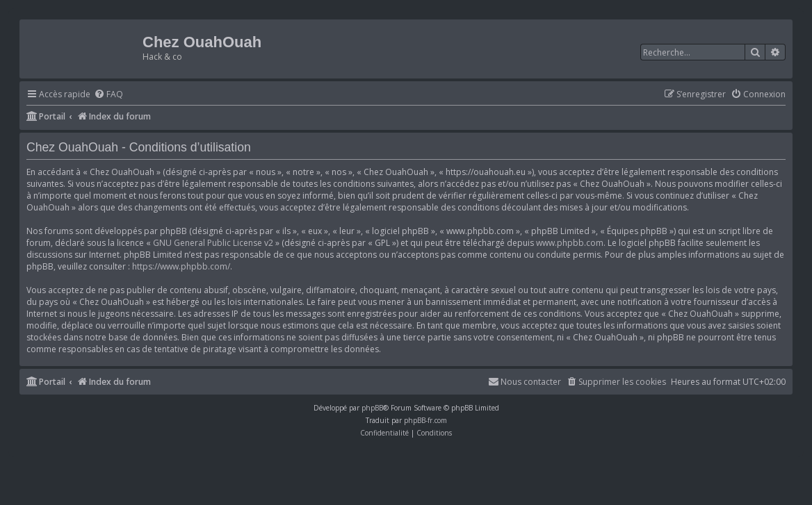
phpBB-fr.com (425, 420)
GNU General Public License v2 (213, 243)
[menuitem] (108, 95)
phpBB (372, 408)
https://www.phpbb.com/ (181, 266)
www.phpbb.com (570, 243)
